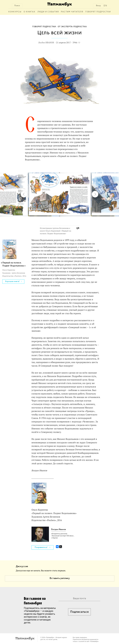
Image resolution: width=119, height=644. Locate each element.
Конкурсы (15, 12)
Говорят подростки (98, 12)
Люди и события (48, 12)
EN (105, 6)
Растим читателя (72, 12)
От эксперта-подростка (72, 27)
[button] (76, 168)
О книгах (29, 12)
